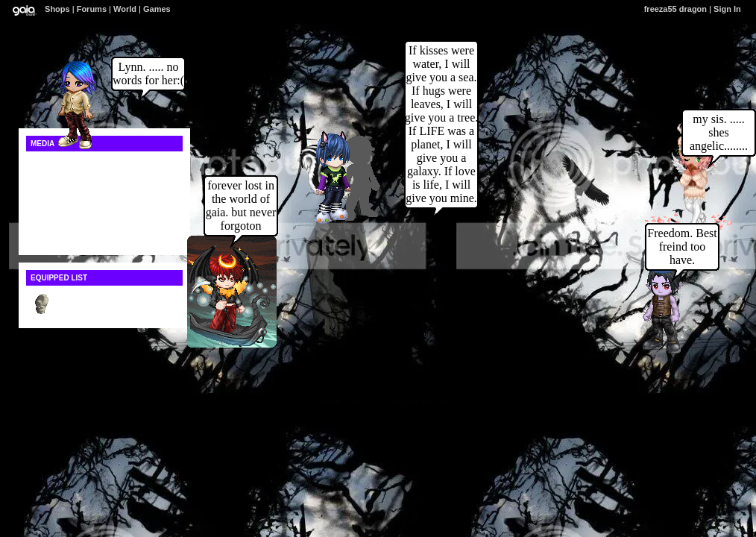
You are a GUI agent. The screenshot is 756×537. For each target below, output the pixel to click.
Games (157, 9)
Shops (57, 9)
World (125, 9)
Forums (92, 9)
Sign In (727, 9)
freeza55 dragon (675, 9)
